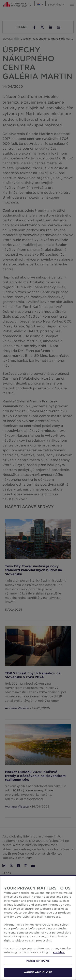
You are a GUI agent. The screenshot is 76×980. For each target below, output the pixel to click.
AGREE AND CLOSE (38, 972)
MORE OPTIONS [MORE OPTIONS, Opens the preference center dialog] (38, 961)
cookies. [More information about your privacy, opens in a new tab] (59, 952)
